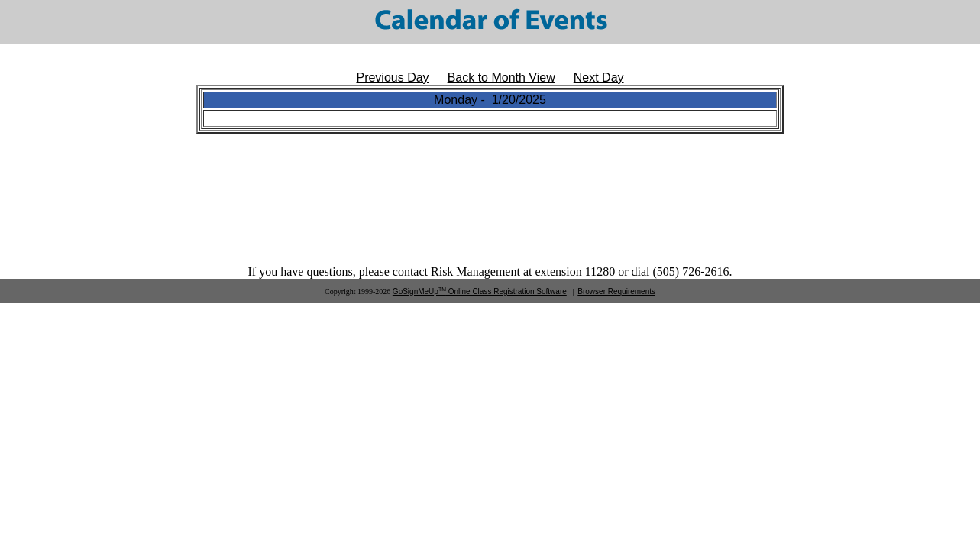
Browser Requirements (616, 291)
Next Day (599, 78)
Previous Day (392, 78)
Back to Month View (501, 78)
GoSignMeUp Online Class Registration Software (480, 291)
